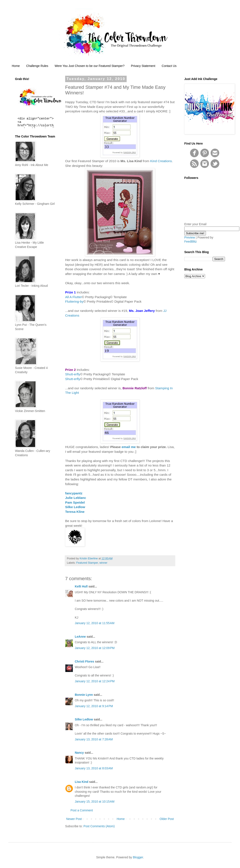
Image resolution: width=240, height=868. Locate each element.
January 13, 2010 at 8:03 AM (94, 768)
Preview (190, 237)
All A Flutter (73, 297)
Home (16, 66)
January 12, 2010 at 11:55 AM (95, 623)
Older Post (167, 819)
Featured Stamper (87, 563)
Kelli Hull (81, 586)
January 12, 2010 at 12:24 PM (95, 681)
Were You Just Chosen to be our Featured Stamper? (90, 66)
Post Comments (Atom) (99, 826)
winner (103, 563)
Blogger (138, 857)
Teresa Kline (75, 512)
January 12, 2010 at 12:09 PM (95, 648)
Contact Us (169, 66)
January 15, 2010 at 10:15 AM (95, 802)
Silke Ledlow (75, 507)
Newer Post (74, 819)
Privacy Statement (143, 66)
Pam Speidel (75, 502)
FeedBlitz (190, 242)
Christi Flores (84, 661)
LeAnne (80, 637)
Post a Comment (82, 810)
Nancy (79, 753)
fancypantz (74, 493)
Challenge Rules (37, 66)
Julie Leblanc (76, 498)
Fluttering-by (74, 301)
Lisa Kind (82, 782)
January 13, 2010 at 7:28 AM (94, 739)
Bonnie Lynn (84, 695)
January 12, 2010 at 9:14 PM (94, 706)
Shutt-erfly (73, 374)
